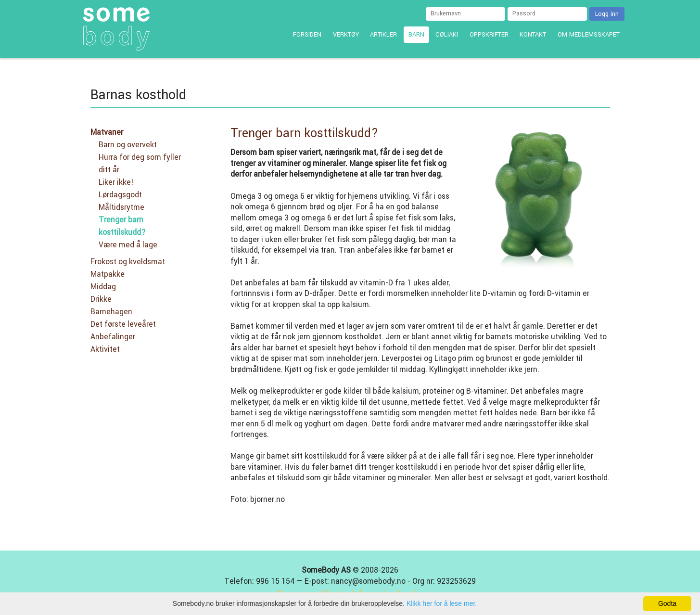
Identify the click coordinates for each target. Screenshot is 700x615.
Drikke (101, 299)
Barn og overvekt (128, 145)
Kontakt (533, 35)
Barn (416, 35)
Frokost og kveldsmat (128, 262)
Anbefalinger (113, 337)
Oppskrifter (489, 35)
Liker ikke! (116, 182)
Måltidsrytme (121, 207)
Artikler (383, 35)
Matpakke (108, 274)
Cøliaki (447, 35)
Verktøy (346, 35)
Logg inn (607, 14)
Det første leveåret (123, 324)
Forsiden (307, 35)
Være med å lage (128, 245)
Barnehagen (111, 312)
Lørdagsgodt (120, 195)
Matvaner (107, 132)
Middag (103, 287)
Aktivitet (105, 349)
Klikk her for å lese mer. (442, 603)
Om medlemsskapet (589, 35)
